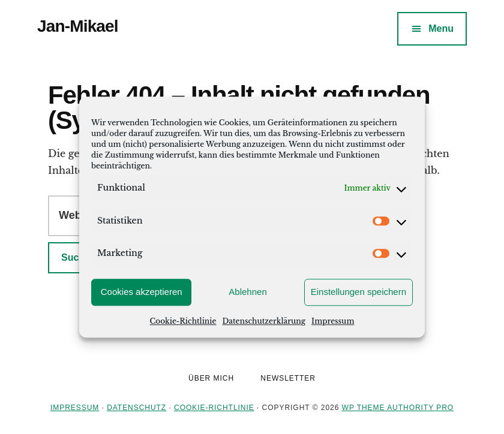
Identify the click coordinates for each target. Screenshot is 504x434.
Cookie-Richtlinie (183, 321)
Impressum (333, 321)
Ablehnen (247, 292)
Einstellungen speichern (358, 292)
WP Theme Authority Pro (398, 408)
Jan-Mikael (78, 26)
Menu (441, 28)
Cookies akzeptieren (142, 292)
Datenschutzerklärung (264, 321)
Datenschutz (136, 408)
